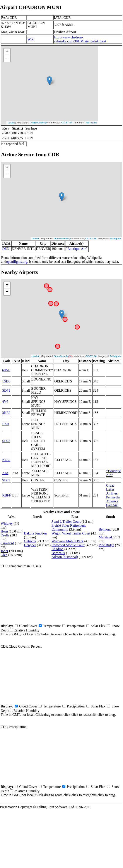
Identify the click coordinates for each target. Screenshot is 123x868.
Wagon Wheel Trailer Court (71, 533)
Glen (4, 555)
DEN (6, 249)
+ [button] (7, 52)
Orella (5, 535)
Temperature (52, 626)
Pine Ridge (107, 545)
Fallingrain (91, 123)
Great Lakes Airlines (112, 489)
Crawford (7, 543)
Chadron (57, 549)
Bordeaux (58, 553)
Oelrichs (30, 541)
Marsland (105, 537)
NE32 (6, 460)
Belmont (105, 529)
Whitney (7, 523)
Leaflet (11, 123)
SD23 (6, 441)
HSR (6, 424)
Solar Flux (98, 626)
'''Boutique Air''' (77, 249)
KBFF (7, 495)
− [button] (7, 59)
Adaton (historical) (65, 557)
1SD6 (6, 381)
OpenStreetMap (38, 123)
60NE (6, 370)
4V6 (5, 402)
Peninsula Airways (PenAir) (113, 501)
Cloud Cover (28, 626)
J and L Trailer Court (66, 521)
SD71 (6, 390)
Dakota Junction (35, 533)
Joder (4, 551)
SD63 (6, 480)
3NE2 (6, 413)
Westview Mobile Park (67, 541)
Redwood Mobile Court (68, 545)
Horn (4, 531)
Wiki (31, 39)
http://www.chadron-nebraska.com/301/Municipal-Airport (80, 39)
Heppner (30, 545)
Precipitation (76, 626)
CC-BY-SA (67, 123)
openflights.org (17, 262)
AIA (5, 473)
